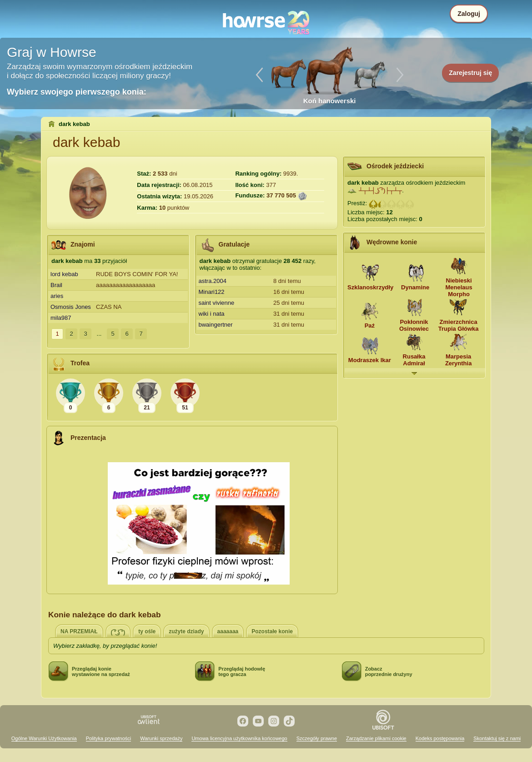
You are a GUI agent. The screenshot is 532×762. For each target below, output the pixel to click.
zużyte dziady (186, 631)
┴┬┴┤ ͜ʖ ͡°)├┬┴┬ (380, 190)
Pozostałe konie (272, 631)
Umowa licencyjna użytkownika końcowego (239, 738)
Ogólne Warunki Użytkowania (44, 738)
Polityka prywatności (109, 738)
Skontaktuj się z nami (497, 738)
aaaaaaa (228, 631)
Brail (56, 285)
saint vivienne (217, 303)
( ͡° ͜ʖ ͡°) (118, 632)
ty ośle (147, 631)
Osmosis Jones (71, 307)
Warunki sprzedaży (161, 738)
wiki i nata (212, 314)
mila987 (61, 318)
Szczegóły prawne (317, 738)
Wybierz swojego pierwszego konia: (77, 92)
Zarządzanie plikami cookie (376, 738)
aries (57, 296)
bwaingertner (216, 325)
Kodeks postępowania (440, 738)
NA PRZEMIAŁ (79, 631)
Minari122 (212, 292)
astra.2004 (213, 281)
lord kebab (64, 274)
